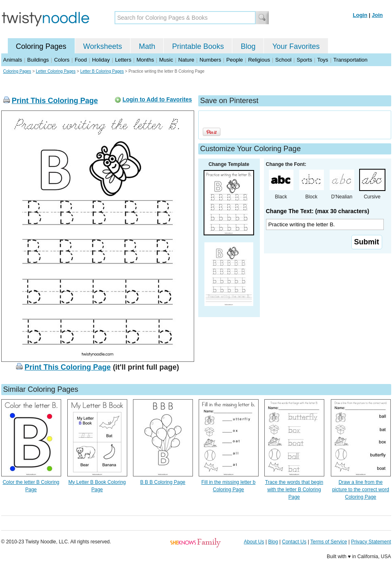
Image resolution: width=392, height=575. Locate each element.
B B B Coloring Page (163, 482)
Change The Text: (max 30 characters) (318, 211)
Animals (13, 60)
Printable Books (198, 46)
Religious (259, 60)
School (284, 60)
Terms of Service (329, 542)
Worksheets (103, 46)
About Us (254, 542)
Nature (186, 60)
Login (360, 15)
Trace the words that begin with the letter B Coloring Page (294, 490)
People (234, 60)
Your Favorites (296, 46)
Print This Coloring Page (55, 101)
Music (166, 60)
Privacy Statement (371, 542)
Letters (123, 60)
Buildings (38, 60)
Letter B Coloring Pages (102, 71)
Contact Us (294, 542)
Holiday (101, 60)
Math (147, 46)
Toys (323, 60)
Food (81, 60)
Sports (305, 60)
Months (146, 60)
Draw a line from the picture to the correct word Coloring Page (361, 490)
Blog (248, 46)
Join (377, 15)
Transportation (350, 60)
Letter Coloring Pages (56, 71)
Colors (62, 60)
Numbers (210, 60)
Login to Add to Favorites (157, 99)
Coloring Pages (41, 46)
